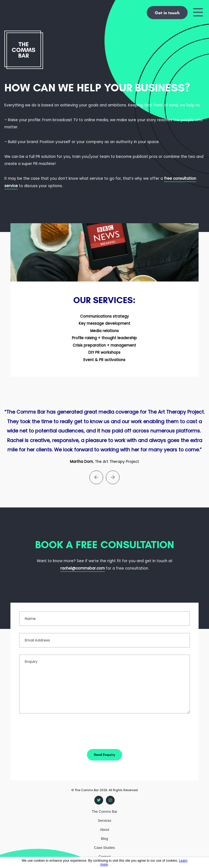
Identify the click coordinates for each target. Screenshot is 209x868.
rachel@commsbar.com (83, 568)
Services (104, 821)
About (104, 830)
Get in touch (167, 13)
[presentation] (96, 477)
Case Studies (104, 848)
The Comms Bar (104, 812)
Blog (104, 839)
